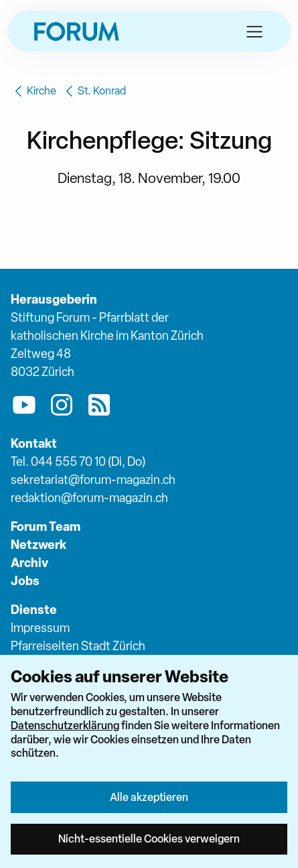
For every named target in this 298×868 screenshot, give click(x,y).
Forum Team (46, 526)
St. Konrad (94, 91)
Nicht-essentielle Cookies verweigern (149, 839)
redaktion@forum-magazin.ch (89, 498)
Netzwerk (39, 545)
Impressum (40, 628)
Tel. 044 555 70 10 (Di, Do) (78, 461)
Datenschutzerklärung (65, 725)
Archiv (29, 563)
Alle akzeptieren (149, 797)
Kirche (33, 91)
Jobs (25, 581)
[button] (254, 32)
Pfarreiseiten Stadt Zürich (78, 646)
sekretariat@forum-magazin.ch (93, 480)
